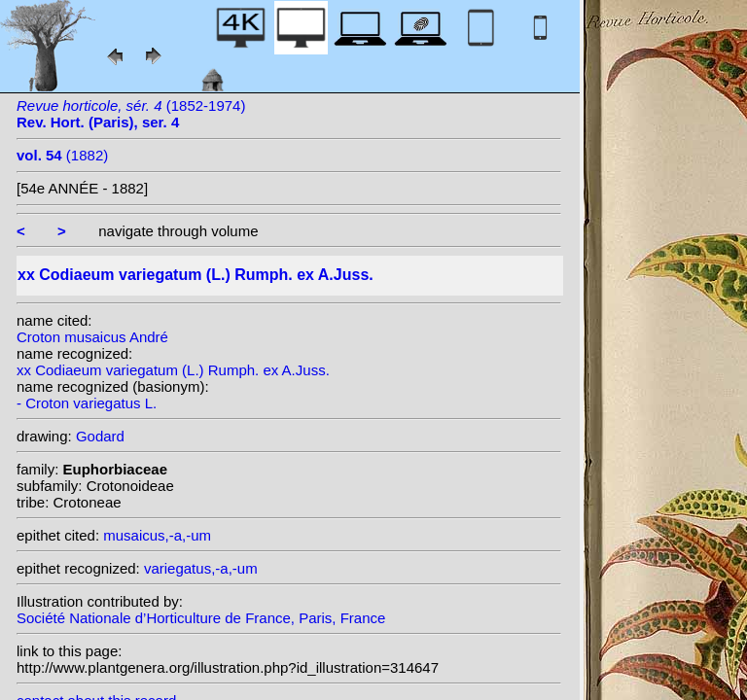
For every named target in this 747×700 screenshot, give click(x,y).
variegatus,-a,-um (201, 568)
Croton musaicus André (92, 337)
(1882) (62, 155)
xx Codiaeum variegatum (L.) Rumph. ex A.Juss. (173, 370)
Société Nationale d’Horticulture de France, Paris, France (201, 618)
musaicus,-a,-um (157, 535)
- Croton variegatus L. (87, 403)
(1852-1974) (131, 114)
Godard (100, 436)
